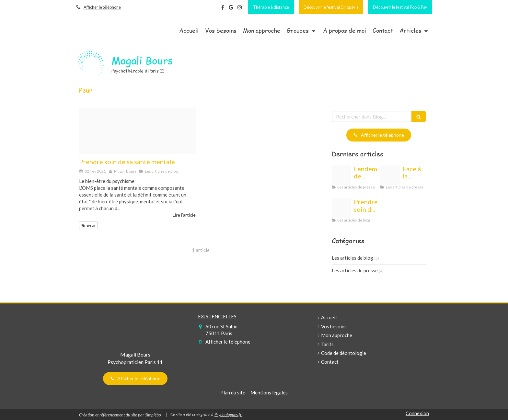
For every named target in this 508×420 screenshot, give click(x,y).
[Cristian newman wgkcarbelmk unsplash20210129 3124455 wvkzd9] (137, 131)
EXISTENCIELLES (217, 316)
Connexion (417, 413)
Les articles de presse (355, 270)
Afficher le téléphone (102, 7)
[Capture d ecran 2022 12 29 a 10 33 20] (341, 175)
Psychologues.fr (228, 414)
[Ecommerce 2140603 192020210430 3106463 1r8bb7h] (390, 175)
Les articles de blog (352, 258)
